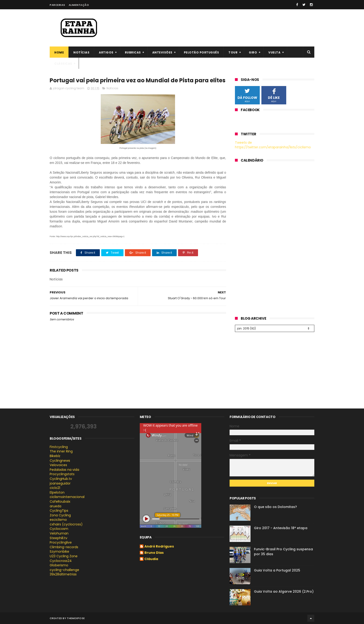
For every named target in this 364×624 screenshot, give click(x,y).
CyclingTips (59, 511)
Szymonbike (59, 551)
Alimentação (79, 5)
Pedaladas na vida (64, 470)
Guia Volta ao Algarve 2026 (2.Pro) (284, 591)
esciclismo (58, 520)
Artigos (106, 52)
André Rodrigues (159, 547)
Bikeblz (55, 456)
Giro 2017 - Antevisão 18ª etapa (281, 528)
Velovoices (58, 465)
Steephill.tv (58, 538)
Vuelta (274, 52)
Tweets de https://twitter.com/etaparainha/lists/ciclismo (273, 145)
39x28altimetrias (63, 574)
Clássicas (63, 64)
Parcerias (57, 5)
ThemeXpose (76, 618)
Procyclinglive (61, 542)
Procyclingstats (62, 474)
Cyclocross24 (61, 561)
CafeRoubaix (60, 501)
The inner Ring (61, 451)
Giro (253, 52)
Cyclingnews (60, 461)
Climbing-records (64, 547)
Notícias (81, 52)
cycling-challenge (64, 570)
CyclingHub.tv (61, 479)
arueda (55, 506)
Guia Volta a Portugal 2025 (277, 570)
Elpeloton (57, 492)
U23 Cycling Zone (64, 556)
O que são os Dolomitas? (275, 507)
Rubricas (133, 52)
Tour (233, 52)
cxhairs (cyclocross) (66, 524)
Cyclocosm (59, 529)
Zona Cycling (60, 515)
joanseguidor (60, 483)
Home (59, 52)
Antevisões (162, 52)
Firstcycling (59, 447)
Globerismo (59, 565)
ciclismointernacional (67, 497)
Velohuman (59, 533)
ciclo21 (55, 488)
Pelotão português (201, 52)
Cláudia (151, 559)
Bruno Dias (154, 553)
